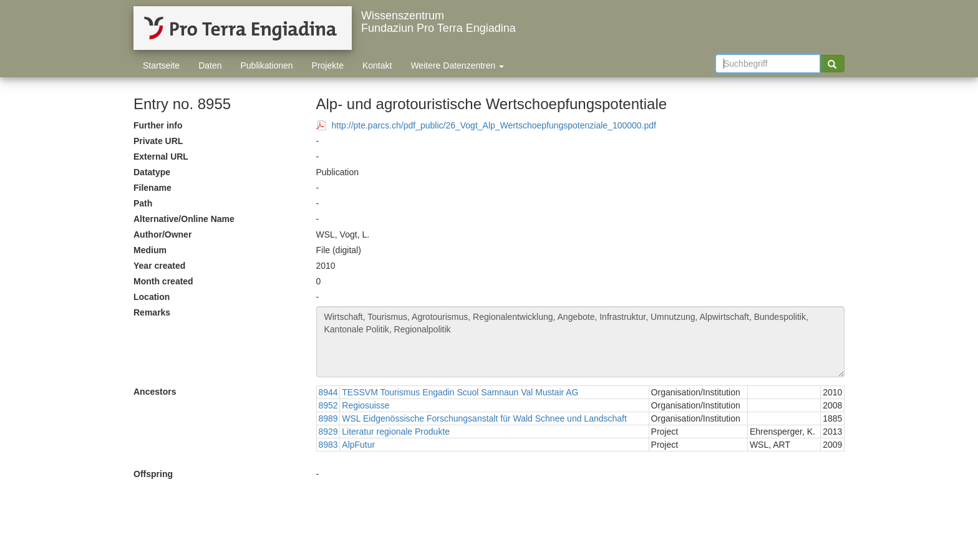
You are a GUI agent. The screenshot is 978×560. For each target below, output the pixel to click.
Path (143, 203)
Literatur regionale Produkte (396, 432)
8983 (328, 445)
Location (152, 297)
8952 (328, 405)
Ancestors (155, 392)
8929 (328, 432)
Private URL (158, 141)
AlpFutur (358, 445)
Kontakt (377, 65)
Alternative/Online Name (184, 219)
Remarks (152, 312)
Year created (159, 266)
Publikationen (267, 65)
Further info (158, 125)
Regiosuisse (366, 405)
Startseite (161, 65)
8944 (328, 392)
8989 (328, 418)
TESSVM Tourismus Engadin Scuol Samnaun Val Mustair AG (460, 392)
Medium (150, 250)
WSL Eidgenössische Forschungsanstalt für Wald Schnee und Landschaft (484, 418)
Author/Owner (162, 234)
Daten (210, 65)
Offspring (153, 474)
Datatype (152, 172)
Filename (153, 188)
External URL (161, 157)
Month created (163, 281)
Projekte (328, 65)
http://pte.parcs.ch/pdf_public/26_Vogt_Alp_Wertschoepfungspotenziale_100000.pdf (494, 125)
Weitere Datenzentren (457, 65)
